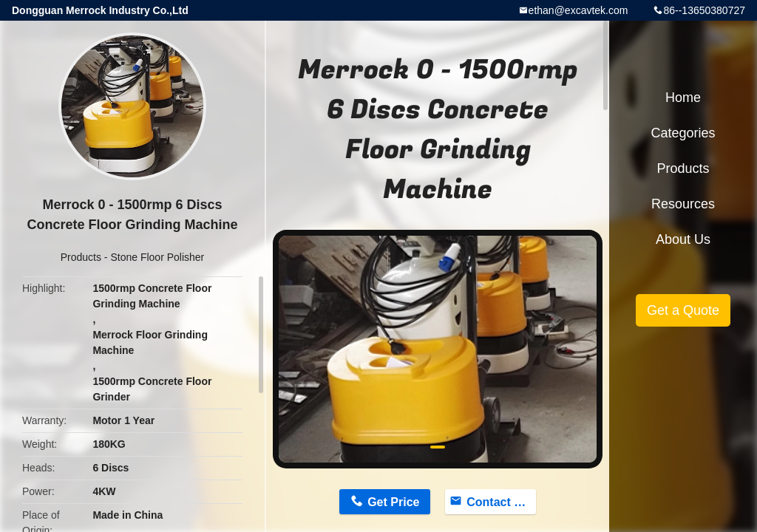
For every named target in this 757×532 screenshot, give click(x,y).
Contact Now (501, 502)
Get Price (393, 502)
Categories (683, 133)
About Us (683, 239)
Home (683, 98)
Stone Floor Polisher (157, 257)
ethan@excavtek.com (578, 10)
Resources (683, 204)
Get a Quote (683, 310)
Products (81, 257)
